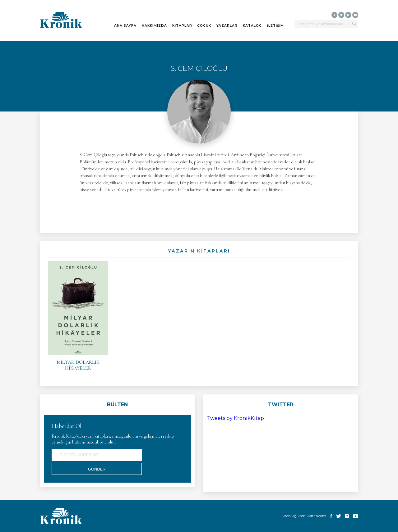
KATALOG (252, 26)
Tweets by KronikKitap (236, 418)
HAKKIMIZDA (154, 26)
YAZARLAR (227, 26)
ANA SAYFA (125, 26)
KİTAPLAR (182, 26)
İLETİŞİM (275, 26)
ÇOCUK (204, 26)
